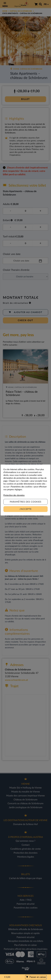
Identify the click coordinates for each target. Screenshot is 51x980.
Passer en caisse (36, 977)
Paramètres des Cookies (26, 502)
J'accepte (26, 509)
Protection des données (14, 495)
